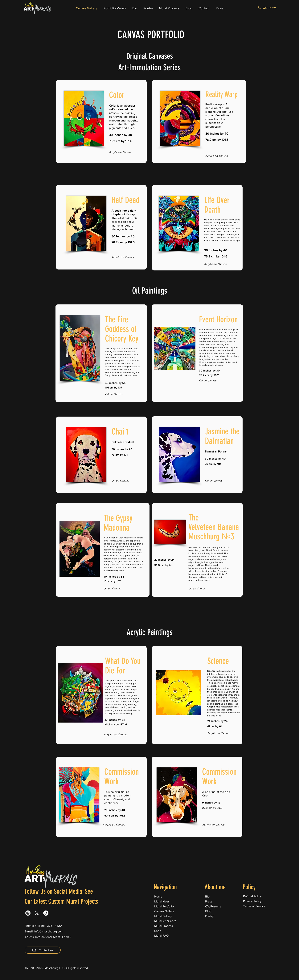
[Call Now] (267, 8)
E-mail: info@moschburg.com (44, 931)
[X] (37, 913)
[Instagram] (28, 913)
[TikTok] (46, 913)
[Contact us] (43, 950)
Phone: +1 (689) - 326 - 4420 (43, 926)
